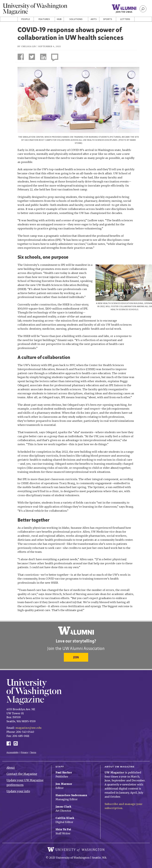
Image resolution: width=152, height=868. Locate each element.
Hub (59, 19)
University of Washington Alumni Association (76, 631)
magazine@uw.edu (28, 728)
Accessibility (13, 752)
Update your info (18, 791)
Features (44, 19)
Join (76, 657)
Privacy (24, 752)
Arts (94, 19)
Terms (33, 752)
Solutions (76, 19)
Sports (108, 19)
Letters (125, 19)
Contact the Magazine (22, 774)
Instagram (17, 743)
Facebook (10, 743)
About (11, 768)
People (26, 19)
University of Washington (76, 849)
